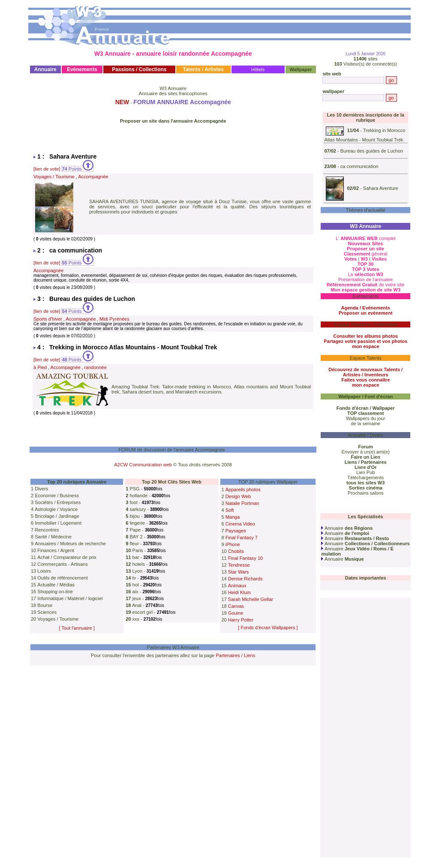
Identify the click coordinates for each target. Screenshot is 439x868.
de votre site (366, 285)
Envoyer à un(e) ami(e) (365, 452)
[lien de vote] (47, 169)
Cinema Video (240, 524)
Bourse (45, 605)
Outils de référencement (62, 578)
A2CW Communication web (143, 465)
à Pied (40, 367)
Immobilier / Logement (58, 523)
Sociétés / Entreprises (58, 502)
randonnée (95, 367)
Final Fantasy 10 (245, 558)
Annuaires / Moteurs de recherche (70, 544)
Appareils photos (243, 490)
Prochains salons (366, 493)
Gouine (236, 613)
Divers (41, 489)
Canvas (236, 606)
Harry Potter (241, 620)
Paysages (236, 531)
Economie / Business (57, 496)
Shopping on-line (55, 592)
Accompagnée (93, 177)
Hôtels (258, 69)
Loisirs (44, 571)
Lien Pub (365, 472)
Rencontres (47, 530)
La (365, 274)
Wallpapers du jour (365, 418)
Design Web (238, 496)
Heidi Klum (239, 592)
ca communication (359, 166)
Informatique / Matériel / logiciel (70, 598)
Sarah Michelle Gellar (251, 599)
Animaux (237, 586)
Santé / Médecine (53, 537)
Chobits (236, 551)
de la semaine (365, 423)
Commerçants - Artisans (62, 564)
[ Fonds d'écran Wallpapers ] (268, 628)
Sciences (47, 612)
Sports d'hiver (48, 319)
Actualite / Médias (56, 585)
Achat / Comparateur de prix (67, 557)
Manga (233, 517)
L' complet (366, 238)
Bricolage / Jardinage (57, 516)
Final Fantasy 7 (242, 538)
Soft (230, 510)
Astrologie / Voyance (56, 509)
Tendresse (239, 565)
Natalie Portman (242, 503)
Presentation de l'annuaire (365, 279)
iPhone (233, 544)
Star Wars (239, 572)
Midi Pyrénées (114, 319)
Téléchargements (365, 478)
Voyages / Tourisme (54, 177)
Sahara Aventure (381, 188)
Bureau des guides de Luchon (372, 151)
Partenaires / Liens (236, 655)
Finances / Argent (56, 550)
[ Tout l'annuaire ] (77, 628)
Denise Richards (245, 579)
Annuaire (347, 528)
